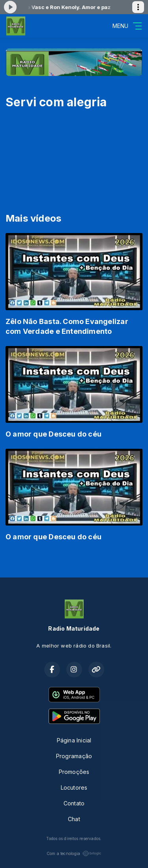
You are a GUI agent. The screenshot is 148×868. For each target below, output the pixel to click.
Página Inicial (74, 740)
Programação (74, 756)
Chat (74, 819)
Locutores (74, 787)
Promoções (74, 772)
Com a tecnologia (74, 853)
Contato (74, 803)
